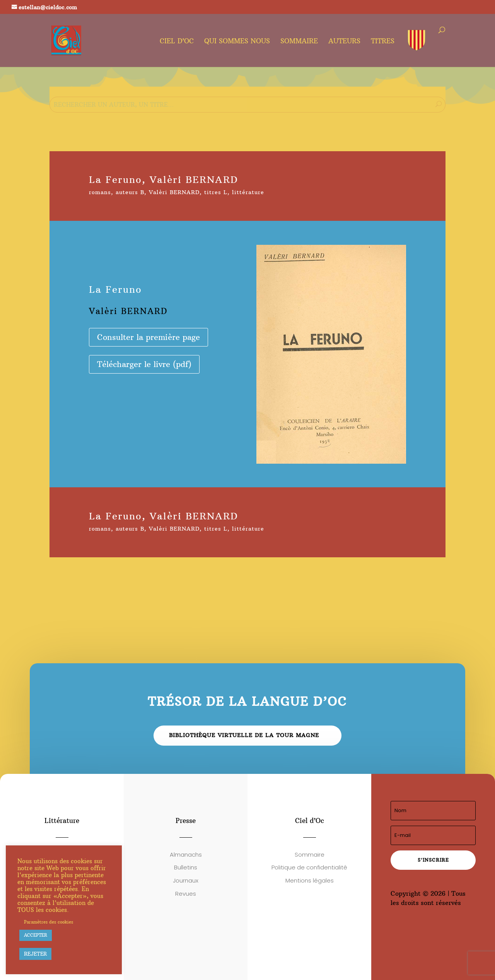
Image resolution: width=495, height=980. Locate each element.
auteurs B (130, 192)
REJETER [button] (35, 954)
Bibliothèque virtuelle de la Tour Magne (244, 735)
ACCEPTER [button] (36, 935)
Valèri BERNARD (174, 192)
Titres (383, 42)
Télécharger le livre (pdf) (144, 364)
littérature (248, 192)
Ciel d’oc (177, 42)
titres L (216, 192)
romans (100, 192)
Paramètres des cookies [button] (49, 922)
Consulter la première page (148, 337)
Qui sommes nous (237, 42)
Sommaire (299, 42)
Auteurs (344, 42)
